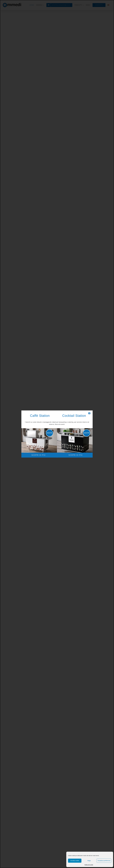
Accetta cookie (75, 861)
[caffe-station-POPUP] (38, 429)
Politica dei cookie (89, 865)
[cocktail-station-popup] (76, 429)
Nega (89, 861)
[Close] (89, 413)
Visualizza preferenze (104, 861)
